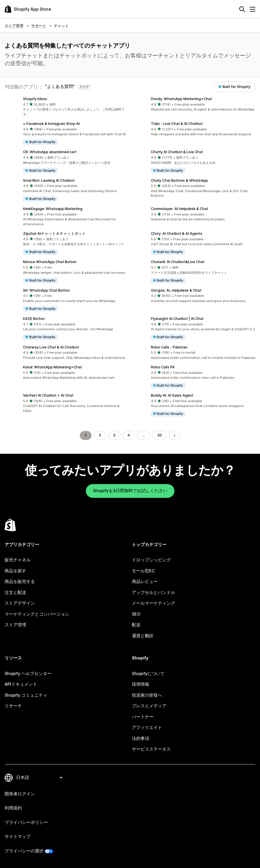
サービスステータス (151, 749)
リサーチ (13, 706)
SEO (136, 614)
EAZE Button (34, 319)
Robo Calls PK (163, 367)
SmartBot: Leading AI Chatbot (49, 180)
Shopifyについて (148, 674)
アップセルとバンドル (153, 593)
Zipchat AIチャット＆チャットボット (54, 234)
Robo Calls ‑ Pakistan (169, 347)
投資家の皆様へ (147, 695)
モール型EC (143, 571)
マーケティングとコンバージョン (37, 614)
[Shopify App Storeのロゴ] (28, 9)
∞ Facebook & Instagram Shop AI (51, 124)
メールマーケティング (153, 603)
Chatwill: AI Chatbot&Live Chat (178, 262)
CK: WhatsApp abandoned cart (50, 152)
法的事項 (141, 738)
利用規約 (13, 808)
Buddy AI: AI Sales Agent (172, 395)
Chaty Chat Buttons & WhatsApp (179, 180)
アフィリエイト (147, 728)
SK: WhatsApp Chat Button (46, 290)
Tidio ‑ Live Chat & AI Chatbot (177, 124)
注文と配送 (15, 593)
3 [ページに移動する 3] (114, 435)
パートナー (143, 717)
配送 (136, 625)
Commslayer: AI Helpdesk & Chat (180, 209)
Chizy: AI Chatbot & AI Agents (177, 234)
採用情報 (141, 684)
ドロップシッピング (151, 560)
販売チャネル (18, 560)
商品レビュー (145, 582)
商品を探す (15, 571)
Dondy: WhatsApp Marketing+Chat (181, 99)
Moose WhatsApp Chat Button (50, 262)
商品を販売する (20, 582)
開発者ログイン (20, 794)
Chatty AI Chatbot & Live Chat (177, 152)
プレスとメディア (149, 706)
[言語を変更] (39, 777)
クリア (84, 87)
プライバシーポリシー (26, 822)
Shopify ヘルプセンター (28, 674)
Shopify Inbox (35, 99)
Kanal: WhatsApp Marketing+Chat (53, 367)
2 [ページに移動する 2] (100, 435)
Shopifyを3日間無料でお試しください (130, 491)
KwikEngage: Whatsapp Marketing (53, 209)
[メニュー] (253, 9)
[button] (66, 107)
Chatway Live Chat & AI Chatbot (51, 347)
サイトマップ (18, 837)
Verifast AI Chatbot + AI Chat (48, 395)
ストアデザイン (20, 603)
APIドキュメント (21, 684)
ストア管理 (15, 625)
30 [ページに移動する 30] (160, 435)
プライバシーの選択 (24, 851)
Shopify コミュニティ (26, 695)
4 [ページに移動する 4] (129, 435)
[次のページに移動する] (175, 435)
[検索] (242, 9)
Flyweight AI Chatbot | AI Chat (177, 319)
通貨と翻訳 (143, 636)
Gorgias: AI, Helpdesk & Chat (176, 290)
